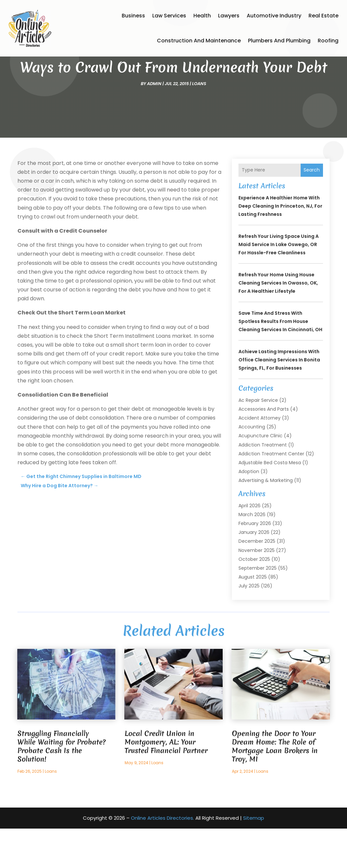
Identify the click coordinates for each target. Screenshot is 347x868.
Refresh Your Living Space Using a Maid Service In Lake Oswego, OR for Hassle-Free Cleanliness (279, 284)
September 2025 (258, 607)
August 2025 (253, 616)
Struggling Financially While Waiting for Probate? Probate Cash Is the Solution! (62, 786)
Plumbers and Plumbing (279, 41)
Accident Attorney (260, 457)
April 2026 (249, 545)
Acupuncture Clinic (260, 475)
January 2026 (254, 572)
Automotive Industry (274, 16)
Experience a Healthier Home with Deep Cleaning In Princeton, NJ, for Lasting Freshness (280, 245)
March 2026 (252, 554)
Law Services (169, 16)
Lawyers (229, 16)
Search (312, 209)
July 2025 (249, 625)
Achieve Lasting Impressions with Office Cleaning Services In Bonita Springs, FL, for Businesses (279, 399)
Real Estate (323, 16)
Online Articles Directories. (162, 857)
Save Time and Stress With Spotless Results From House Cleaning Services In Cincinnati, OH (280, 361)
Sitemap (254, 857)
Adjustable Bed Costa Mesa (270, 502)
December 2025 (257, 581)
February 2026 (255, 563)
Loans (199, 123)
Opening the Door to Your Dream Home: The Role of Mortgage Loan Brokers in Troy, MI (275, 786)
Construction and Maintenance (199, 41)
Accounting (252, 466)
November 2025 (257, 590)
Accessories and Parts (264, 448)
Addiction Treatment (263, 484)
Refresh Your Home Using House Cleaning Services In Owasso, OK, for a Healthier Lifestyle (278, 322)
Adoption (249, 511)
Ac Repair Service (258, 440)
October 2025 (254, 599)
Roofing (328, 41)
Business (133, 16)
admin (154, 123)
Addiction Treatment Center (271, 493)
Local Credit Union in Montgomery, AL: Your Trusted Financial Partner (166, 781)
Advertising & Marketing (266, 520)
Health (202, 16)
